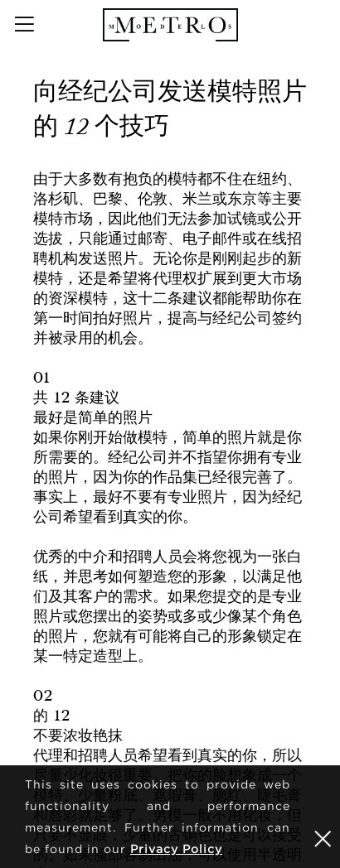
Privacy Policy (176, 849)
